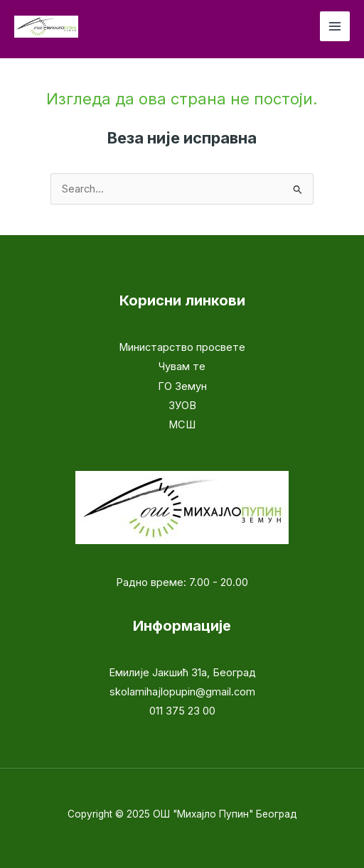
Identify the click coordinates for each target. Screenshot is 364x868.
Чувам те (182, 367)
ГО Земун (182, 386)
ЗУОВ (182, 406)
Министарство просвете (182, 347)
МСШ (182, 425)
